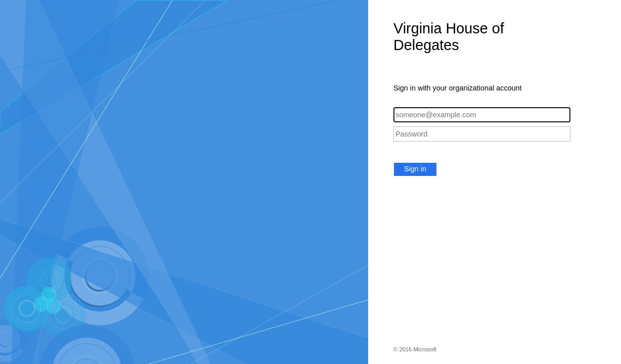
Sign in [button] (415, 169)
